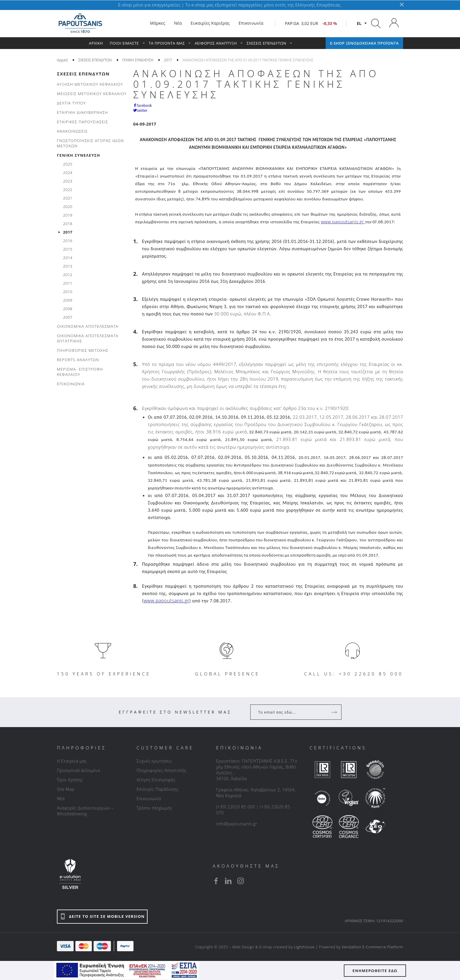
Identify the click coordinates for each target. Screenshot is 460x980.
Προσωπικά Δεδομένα (78, 770)
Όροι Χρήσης (70, 780)
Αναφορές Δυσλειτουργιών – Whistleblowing (85, 811)
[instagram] (241, 881)
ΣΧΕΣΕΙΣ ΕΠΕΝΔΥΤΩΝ (83, 74)
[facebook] (216, 881)
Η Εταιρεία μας (72, 761)
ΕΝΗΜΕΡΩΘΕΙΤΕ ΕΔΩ (375, 971)
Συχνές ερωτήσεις (154, 761)
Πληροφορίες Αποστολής (161, 770)
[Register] (335, 712)
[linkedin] (228, 881)
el (359, 23)
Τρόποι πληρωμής (154, 808)
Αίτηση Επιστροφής (156, 780)
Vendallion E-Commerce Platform (372, 947)
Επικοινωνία (149, 799)
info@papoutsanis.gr (237, 824)
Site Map (66, 789)
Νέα (61, 799)
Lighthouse (304, 947)
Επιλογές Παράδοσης (158, 789)
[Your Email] (292, 712)
